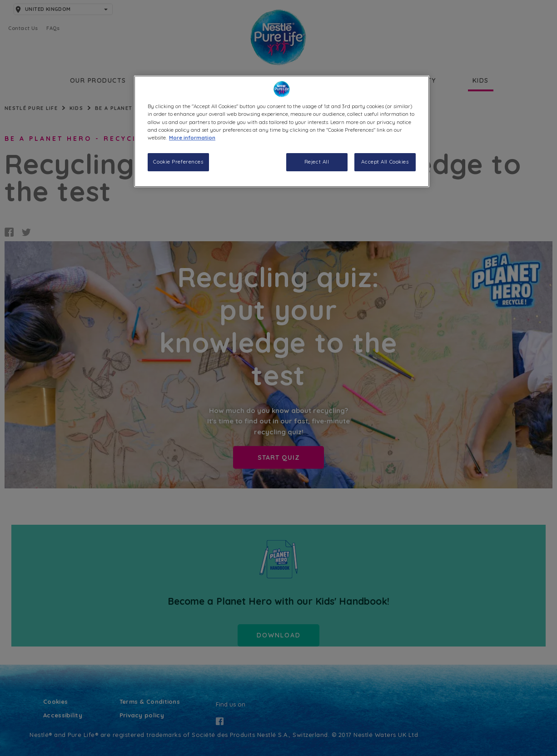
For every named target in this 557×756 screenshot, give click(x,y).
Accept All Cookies (385, 162)
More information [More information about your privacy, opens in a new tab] (192, 138)
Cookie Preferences (178, 162)
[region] (282, 131)
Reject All (317, 162)
